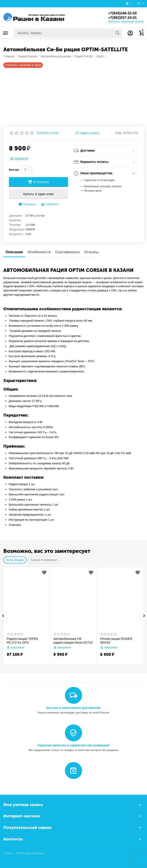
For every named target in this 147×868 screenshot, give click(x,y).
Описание (14, 252)
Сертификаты (68, 252)
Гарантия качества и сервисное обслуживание (73, 745)
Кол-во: (14, 170)
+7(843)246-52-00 (122, 13)
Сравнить (49, 204)
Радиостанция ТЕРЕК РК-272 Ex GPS (22, 641)
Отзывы (92, 252)
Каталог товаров (6, 33)
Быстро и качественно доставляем (74, 708)
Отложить (27, 205)
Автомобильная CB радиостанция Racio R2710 (73, 641)
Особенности (39, 252)
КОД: (119, 133)
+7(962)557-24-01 (122, 18)
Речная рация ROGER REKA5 (116, 641)
